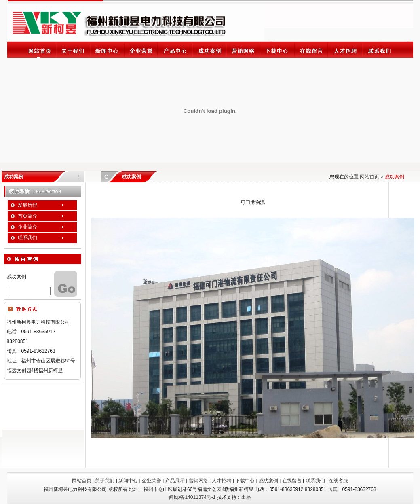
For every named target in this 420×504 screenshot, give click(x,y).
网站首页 (369, 177)
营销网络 (198, 481)
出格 (246, 497)
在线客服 (338, 481)
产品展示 (175, 481)
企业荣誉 (152, 481)
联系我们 (315, 481)
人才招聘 (222, 481)
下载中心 (245, 481)
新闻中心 (128, 481)
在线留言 (292, 481)
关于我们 (105, 481)
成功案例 (268, 481)
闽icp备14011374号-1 (192, 497)
